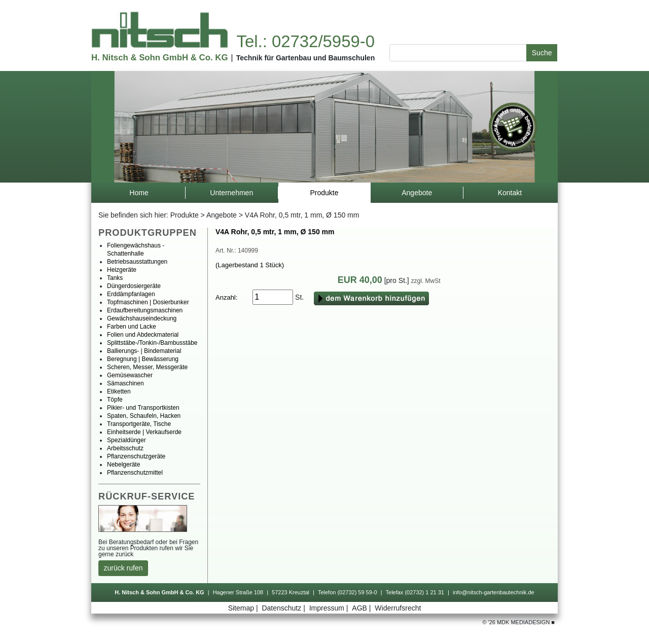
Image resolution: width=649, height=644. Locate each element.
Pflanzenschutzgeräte (136, 456)
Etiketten (119, 391)
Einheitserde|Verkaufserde (144, 432)
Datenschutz (284, 608)
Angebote (222, 215)
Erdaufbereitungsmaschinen (145, 310)
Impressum (330, 608)
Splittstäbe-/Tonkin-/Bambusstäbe (152, 343)
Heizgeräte (122, 270)
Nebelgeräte (123, 464)
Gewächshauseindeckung (142, 318)
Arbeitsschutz (125, 448)
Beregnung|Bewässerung (143, 359)
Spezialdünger (127, 440)
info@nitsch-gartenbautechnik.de (494, 592)
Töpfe (115, 400)
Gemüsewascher (130, 375)
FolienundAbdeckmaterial (143, 335)
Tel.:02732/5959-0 (305, 41)
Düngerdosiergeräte (134, 286)
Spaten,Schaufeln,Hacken (144, 416)
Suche (542, 53)
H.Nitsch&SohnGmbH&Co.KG (159, 58)
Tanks (115, 278)
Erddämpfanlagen (131, 294)
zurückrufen (123, 568)
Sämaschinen (125, 383)
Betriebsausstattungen (137, 262)
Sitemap (244, 608)
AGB (362, 608)
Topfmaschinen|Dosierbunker (148, 302)
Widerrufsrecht (398, 608)
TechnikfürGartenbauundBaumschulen (306, 58)
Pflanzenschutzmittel (135, 473)
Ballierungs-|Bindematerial (144, 351)
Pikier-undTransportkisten (143, 408)
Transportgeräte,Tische (139, 424)
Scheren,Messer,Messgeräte (147, 367)
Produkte (185, 215)
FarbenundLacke (132, 327)
